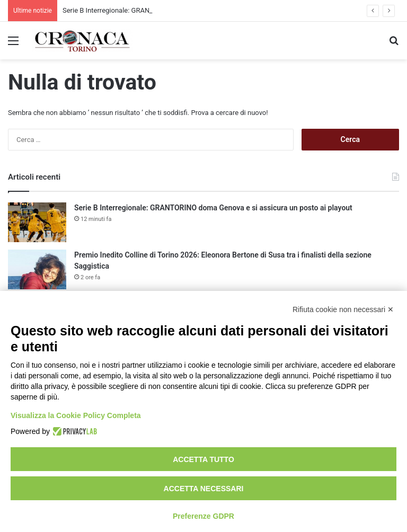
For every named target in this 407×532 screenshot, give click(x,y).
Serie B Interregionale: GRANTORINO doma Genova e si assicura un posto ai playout (213, 208)
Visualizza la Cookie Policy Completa (76, 415)
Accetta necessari (204, 489)
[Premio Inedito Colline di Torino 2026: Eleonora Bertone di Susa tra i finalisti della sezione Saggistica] (37, 269)
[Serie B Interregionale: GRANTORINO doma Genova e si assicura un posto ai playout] (37, 222)
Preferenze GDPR (203, 516)
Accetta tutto (203, 459)
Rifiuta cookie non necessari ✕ (343, 309)
